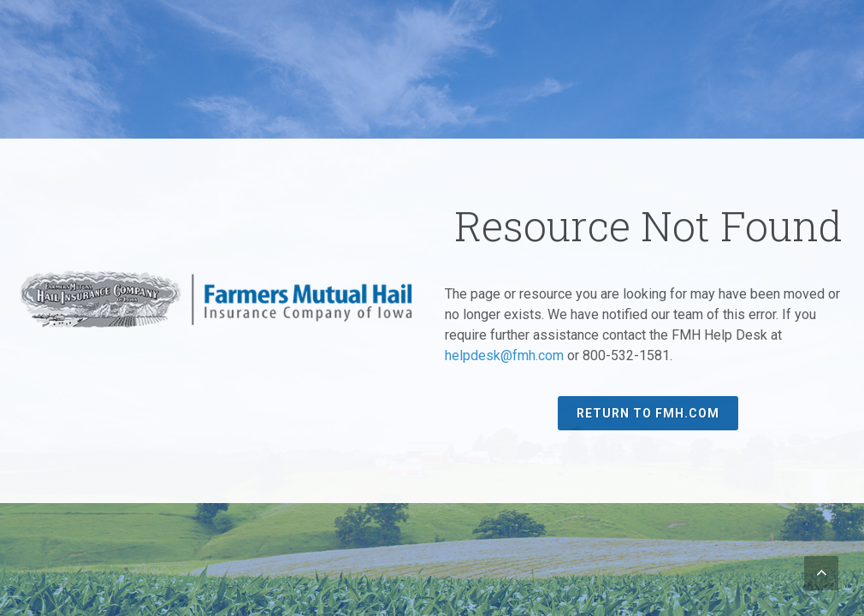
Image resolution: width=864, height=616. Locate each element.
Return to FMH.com (648, 413)
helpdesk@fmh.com (504, 355)
